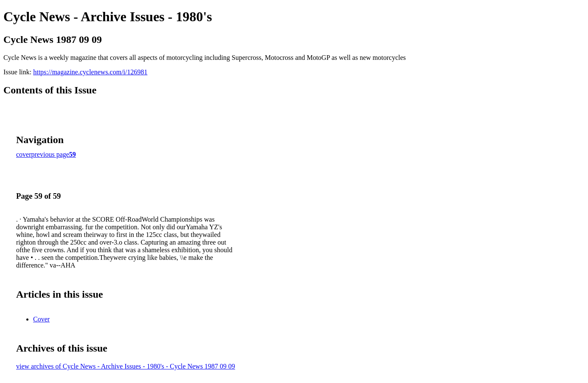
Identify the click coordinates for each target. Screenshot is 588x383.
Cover (41, 319)
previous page (50, 154)
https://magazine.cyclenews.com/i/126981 (90, 72)
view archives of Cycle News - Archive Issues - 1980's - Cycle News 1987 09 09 (126, 366)
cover (24, 154)
